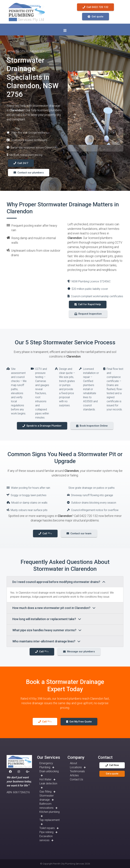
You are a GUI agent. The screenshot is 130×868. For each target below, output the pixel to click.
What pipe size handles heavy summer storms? (47, 630)
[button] (11, 772)
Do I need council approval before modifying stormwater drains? (59, 582)
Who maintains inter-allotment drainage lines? (46, 641)
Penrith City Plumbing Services (69, 864)
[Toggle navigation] (65, 31)
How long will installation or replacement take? (47, 619)
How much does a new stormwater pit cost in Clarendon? (54, 608)
